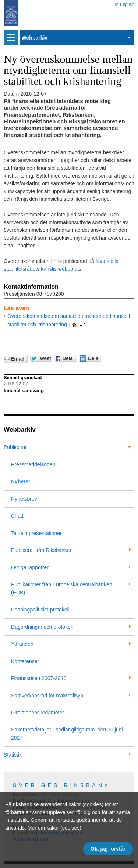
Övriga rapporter (30, 567)
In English (125, 3)
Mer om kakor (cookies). (55, 828)
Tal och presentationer (36, 533)
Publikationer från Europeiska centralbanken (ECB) (62, 588)
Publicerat (15, 447)
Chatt (17, 516)
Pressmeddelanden (33, 464)
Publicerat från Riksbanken (42, 550)
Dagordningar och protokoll (42, 627)
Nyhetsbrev (24, 499)
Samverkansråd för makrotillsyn (47, 696)
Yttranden (22, 644)
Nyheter (21, 481)
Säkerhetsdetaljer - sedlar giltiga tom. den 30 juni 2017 (67, 733)
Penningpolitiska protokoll (40, 610)
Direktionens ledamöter (38, 713)
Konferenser (25, 661)
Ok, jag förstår (108, 849)
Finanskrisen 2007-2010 (39, 678)
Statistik (13, 755)
